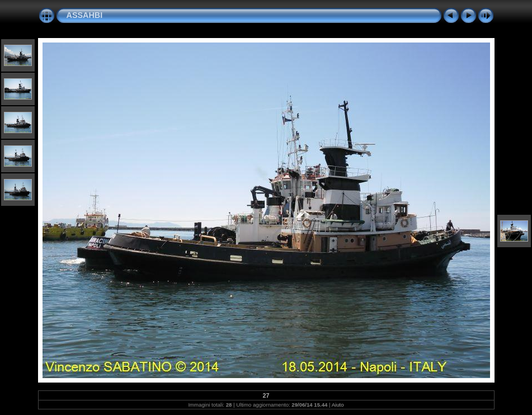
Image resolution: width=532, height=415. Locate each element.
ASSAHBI (85, 15)
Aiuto (338, 405)
